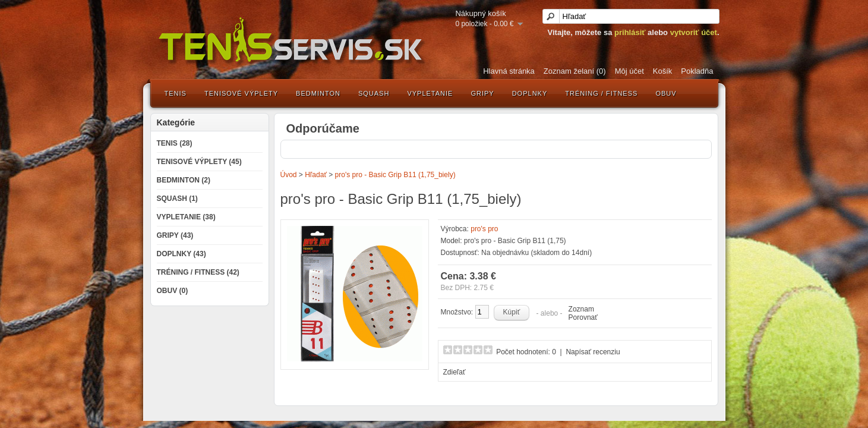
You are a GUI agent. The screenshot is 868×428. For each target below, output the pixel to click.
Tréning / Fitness (601, 93)
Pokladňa (697, 71)
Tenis (176, 93)
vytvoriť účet (694, 32)
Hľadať (316, 175)
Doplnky (530, 93)
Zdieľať (454, 372)
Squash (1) (177, 199)
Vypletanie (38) (186, 217)
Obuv (666, 93)
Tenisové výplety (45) (199, 162)
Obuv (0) (173, 291)
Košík (663, 71)
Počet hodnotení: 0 (526, 352)
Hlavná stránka (509, 71)
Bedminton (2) (184, 180)
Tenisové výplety (241, 93)
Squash (374, 93)
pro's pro (484, 229)
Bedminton (318, 93)
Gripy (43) (175, 235)
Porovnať (583, 317)
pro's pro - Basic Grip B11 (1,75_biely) (395, 175)
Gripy (482, 93)
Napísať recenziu (593, 352)
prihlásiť (630, 32)
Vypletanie (430, 93)
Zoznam (581, 309)
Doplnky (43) (182, 254)
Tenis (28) (175, 143)
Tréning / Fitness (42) (198, 272)
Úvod (289, 175)
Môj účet (629, 71)
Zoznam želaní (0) (575, 71)
